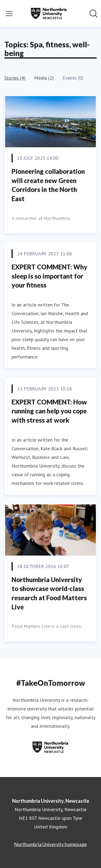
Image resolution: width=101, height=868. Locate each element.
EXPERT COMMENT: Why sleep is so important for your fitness (49, 276)
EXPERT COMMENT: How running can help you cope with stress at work (49, 411)
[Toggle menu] (9, 14)
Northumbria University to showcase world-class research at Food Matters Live (49, 593)
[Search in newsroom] (93, 14)
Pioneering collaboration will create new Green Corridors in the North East (48, 185)
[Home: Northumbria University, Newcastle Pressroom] (49, 14)
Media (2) (44, 78)
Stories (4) (15, 78)
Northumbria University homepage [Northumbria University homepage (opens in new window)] (50, 844)
